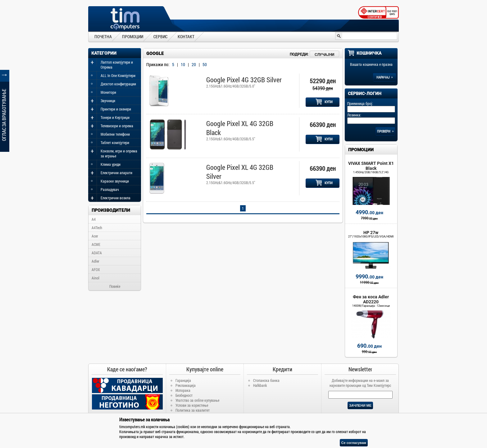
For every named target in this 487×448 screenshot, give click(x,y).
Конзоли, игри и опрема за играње (119, 153)
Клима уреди (111, 164)
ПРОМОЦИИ (133, 36)
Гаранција (183, 380)
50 (205, 64)
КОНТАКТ (186, 36)
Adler (96, 261)
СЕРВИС (160, 36)
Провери (385, 131)
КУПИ (324, 102)
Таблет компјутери (115, 143)
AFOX (96, 269)
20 (194, 64)
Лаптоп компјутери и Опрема (117, 65)
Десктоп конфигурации (118, 84)
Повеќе (115, 286)
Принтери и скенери (116, 109)
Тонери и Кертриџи (115, 117)
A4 (94, 219)
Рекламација (186, 385)
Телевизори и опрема (117, 126)
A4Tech (97, 228)
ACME (96, 244)
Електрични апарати (116, 173)
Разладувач (110, 189)
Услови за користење (192, 405)
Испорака (183, 390)
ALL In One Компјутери (118, 75)
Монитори (108, 92)
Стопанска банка (266, 380)
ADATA (97, 253)
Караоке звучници (115, 181)
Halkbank (260, 385)
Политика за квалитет (193, 410)
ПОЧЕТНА (103, 36)
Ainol (96, 278)
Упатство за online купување (197, 400)
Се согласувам (354, 443)
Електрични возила (116, 198)
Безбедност (184, 395)
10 (183, 64)
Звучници (108, 101)
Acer (95, 236)
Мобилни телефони (115, 134)
